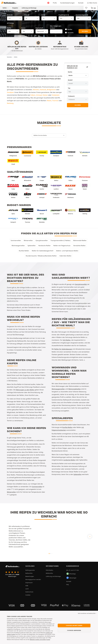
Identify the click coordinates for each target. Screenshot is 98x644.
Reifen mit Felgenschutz (62, 246)
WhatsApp (71, 574)
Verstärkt (71, 33)
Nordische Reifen (44, 246)
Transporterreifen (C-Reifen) (60, 240)
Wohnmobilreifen (75, 389)
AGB (27, 586)
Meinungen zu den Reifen (25, 390)
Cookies (28, 595)
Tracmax (55, 101)
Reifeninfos (29, 573)
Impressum (29, 583)
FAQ (68, 584)
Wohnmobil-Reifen (80, 240)
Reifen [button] (6, 8)
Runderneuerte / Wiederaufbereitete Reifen (41, 256)
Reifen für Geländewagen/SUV (43, 251)
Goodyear (10, 92)
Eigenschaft (39, 28)
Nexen (49, 101)
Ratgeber (15, 8)
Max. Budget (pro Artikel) (56, 27)
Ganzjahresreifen (42, 240)
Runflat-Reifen (24, 251)
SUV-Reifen (67, 340)
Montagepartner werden (33, 579)
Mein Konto (92, 3)
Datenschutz (29, 592)
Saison (23, 28)
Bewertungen (30, 576)
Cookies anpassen (74, 630)
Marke (9, 28)
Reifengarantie (30, 570)
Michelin (36, 90)
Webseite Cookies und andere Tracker (40, 640)
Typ (69, 88)
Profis (55, 3)
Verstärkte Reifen (79, 246)
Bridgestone (51, 90)
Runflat (70, 29)
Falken (33, 95)
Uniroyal (39, 95)
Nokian (45, 95)
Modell (70, 80)
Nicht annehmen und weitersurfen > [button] (87, 613)
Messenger (71, 578)
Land (27, 589)
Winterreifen (28, 240)
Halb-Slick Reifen (65, 256)
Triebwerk (71, 96)
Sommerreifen (16, 240)
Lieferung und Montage (29, 8)
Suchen (85, 31)
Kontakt (81, 3)
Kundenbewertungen (67, 3)
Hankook (43, 90)
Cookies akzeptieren (74, 625)
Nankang (10, 103)
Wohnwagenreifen (18, 246)
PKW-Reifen (49, 570)
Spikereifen (32, 246)
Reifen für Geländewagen (63, 349)
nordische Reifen (69, 460)
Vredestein (56, 95)
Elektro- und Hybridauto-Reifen (67, 251)
